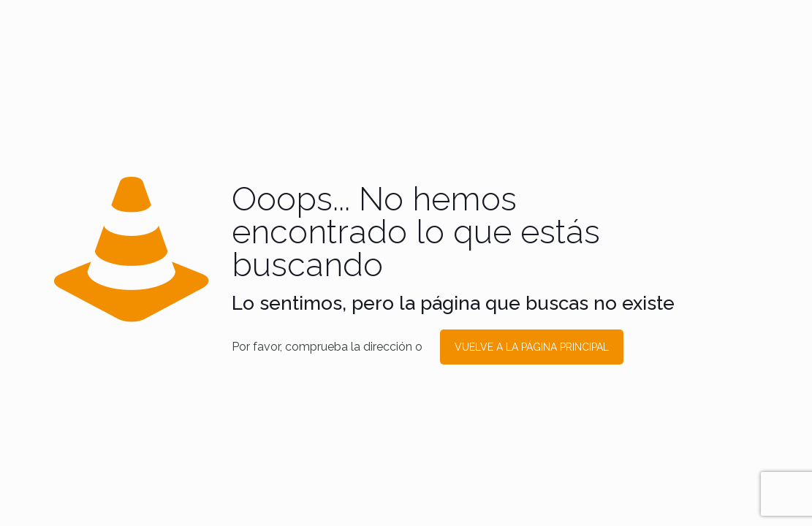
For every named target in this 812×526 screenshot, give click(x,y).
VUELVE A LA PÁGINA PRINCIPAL (532, 347)
